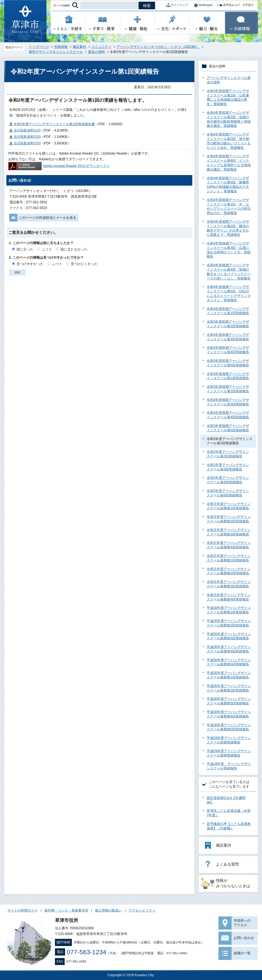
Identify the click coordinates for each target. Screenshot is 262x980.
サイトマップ (176, 5)
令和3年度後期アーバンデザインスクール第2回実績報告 (228, 389)
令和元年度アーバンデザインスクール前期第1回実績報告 (229, 506)
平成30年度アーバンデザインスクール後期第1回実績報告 (229, 675)
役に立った (25, 249)
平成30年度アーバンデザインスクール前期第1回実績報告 (229, 610)
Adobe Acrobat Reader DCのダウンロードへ (59, 166)
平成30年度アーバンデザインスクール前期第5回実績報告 (229, 662)
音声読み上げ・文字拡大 (235, 5)
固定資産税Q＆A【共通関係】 (226, 800)
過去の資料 (96, 52)
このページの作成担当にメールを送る (48, 218)
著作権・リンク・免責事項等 (66, 910)
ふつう (47, 249)
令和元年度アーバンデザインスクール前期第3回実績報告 (229, 532)
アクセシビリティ (142, 910)
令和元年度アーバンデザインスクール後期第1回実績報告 (229, 558)
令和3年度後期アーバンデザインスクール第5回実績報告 (228, 428)
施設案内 (79, 47)
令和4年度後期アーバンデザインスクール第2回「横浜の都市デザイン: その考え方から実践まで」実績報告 (228, 228)
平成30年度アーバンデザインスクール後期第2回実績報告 (229, 688)
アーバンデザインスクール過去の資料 (229, 80)
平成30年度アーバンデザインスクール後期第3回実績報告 (229, 701)
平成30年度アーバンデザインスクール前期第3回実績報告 (229, 636)
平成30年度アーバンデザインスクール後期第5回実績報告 (229, 727)
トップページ (39, 47)
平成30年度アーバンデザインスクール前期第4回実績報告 (229, 649)
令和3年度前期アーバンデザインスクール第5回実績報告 (228, 363)
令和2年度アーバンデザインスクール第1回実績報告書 (54, 124)
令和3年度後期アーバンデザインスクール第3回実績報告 (228, 402)
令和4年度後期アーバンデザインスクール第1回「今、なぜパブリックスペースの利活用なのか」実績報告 (229, 206)
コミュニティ (101, 47)
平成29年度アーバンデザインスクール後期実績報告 (229, 753)
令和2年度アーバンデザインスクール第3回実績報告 (228, 467)
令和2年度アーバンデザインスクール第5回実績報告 (228, 493)
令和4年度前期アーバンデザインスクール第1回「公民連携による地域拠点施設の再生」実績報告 (228, 97)
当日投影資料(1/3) (27, 130)
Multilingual (202, 5)
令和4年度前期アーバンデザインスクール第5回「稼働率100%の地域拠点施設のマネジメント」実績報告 (228, 185)
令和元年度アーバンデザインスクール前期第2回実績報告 (229, 519)
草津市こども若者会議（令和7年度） (229, 813)
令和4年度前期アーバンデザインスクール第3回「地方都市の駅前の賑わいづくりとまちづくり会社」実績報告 (229, 141)
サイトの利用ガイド (23, 910)
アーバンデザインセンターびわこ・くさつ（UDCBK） (158, 47)
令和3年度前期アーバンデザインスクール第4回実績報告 (228, 350)
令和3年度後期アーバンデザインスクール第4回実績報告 (228, 415)
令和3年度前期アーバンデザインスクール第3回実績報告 (228, 337)
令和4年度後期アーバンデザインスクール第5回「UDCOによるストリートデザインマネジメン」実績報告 (229, 293)
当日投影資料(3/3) (27, 143)
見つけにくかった (84, 264)
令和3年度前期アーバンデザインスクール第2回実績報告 (228, 324)
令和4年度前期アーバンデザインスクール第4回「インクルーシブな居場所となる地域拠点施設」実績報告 (229, 163)
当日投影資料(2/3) (27, 137)
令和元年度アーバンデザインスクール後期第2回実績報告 (229, 571)
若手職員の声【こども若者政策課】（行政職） (229, 826)
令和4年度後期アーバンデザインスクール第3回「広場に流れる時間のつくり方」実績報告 (229, 250)
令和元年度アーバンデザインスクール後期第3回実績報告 (229, 584)
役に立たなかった (74, 249)
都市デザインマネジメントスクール (56, 52)
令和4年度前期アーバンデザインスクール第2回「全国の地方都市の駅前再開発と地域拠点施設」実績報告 (229, 119)
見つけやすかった (30, 264)
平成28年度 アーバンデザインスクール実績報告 (229, 766)
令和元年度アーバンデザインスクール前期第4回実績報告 (229, 545)
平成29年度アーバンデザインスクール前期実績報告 (229, 740)
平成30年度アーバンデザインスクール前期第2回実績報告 (229, 623)
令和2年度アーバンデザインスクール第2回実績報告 (228, 454)
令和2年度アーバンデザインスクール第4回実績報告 (228, 480)
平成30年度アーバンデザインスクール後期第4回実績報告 (229, 714)
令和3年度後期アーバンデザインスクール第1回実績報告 (228, 376)
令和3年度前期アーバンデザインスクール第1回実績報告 (228, 311)
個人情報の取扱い (108, 910)
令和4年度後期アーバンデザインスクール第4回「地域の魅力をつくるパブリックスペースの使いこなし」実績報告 (229, 272)
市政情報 (61, 47)
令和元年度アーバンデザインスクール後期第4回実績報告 (229, 597)
